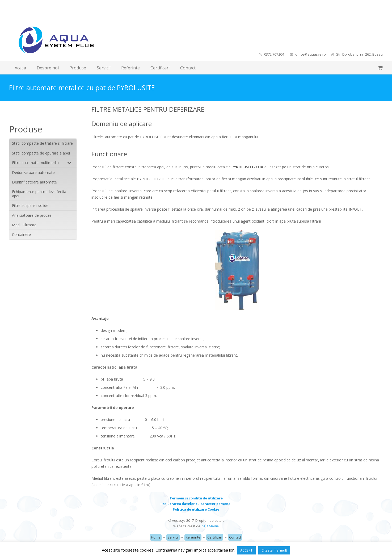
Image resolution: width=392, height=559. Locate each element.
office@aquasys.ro (311, 54)
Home (156, 537)
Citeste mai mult (274, 550)
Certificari (215, 537)
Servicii (173, 537)
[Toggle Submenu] (67, 163)
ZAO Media (210, 526)
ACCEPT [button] (246, 550)
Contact (235, 537)
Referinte (193, 537)
